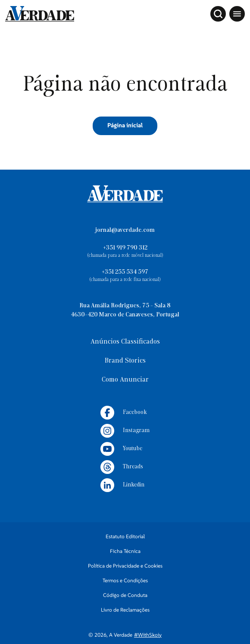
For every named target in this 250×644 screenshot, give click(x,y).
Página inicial (125, 125)
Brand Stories (125, 361)
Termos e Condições (125, 580)
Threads (122, 467)
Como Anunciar (125, 380)
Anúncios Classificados (125, 342)
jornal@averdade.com (125, 230)
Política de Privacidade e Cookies (125, 566)
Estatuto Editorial (125, 536)
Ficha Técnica (125, 551)
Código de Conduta (125, 595)
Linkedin (122, 485)
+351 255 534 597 (125, 272)
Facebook (123, 413)
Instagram (125, 431)
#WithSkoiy (148, 635)
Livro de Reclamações (125, 610)
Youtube (121, 449)
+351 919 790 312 (125, 248)
